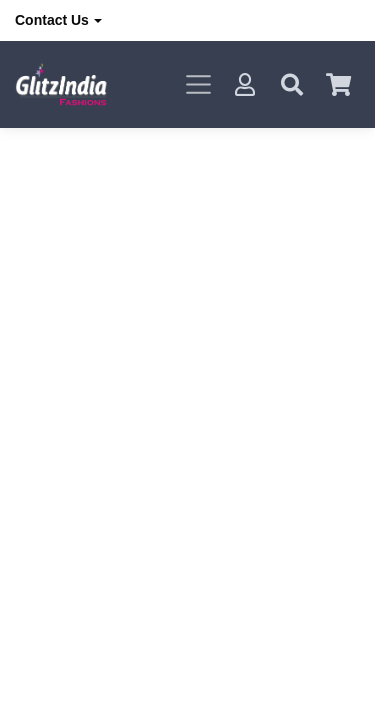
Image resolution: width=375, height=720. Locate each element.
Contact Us (52, 20)
